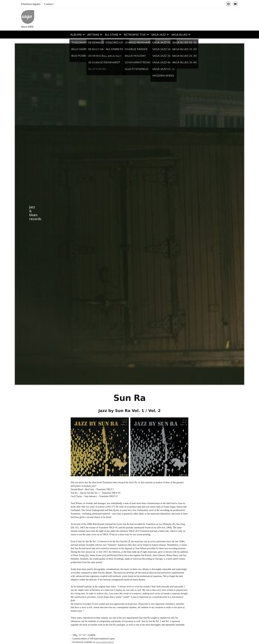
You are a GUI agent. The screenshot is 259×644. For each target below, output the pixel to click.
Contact (49, 4)
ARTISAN (93, 34)
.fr (113, 642)
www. (99, 642)
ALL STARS (112, 34)
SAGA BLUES (180, 34)
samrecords (107, 642)
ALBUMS (76, 34)
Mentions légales (31, 4)
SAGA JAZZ (159, 34)
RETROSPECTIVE (135, 34)
